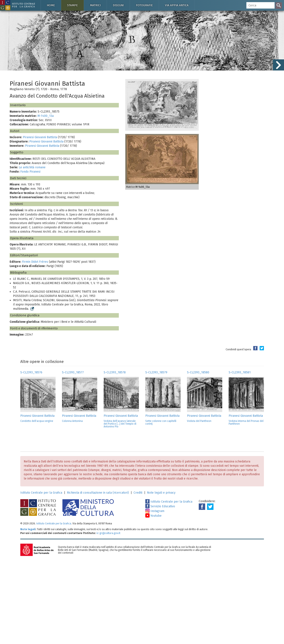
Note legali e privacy (161, 493)
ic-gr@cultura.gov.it (108, 533)
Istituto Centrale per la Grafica (41, 493)
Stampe (72, 5)
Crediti (138, 493)
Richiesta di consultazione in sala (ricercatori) (98, 493)
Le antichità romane (32, 167)
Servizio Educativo (160, 506)
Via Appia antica (177, 5)
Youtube (153, 516)
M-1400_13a (46, 116)
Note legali (28, 529)
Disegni (118, 5)
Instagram (155, 511)
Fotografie (144, 5)
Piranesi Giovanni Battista (40, 137)
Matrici (95, 5)
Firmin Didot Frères (35, 262)
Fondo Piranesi (30, 172)
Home (51, 5)
